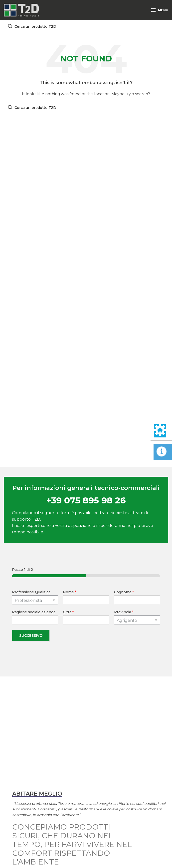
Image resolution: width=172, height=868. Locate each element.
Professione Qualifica (31, 592)
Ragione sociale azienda (34, 612)
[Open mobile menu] (160, 10)
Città (68, 612)
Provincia (124, 612)
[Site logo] (21, 10)
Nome (70, 592)
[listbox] (35, 600)
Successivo (31, 636)
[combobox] (137, 620)
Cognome (124, 592)
